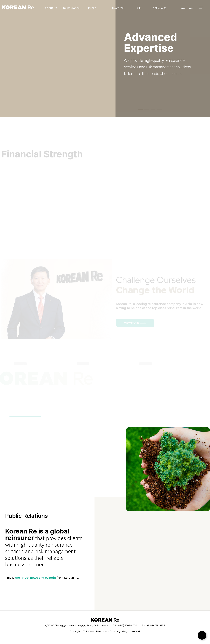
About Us (51, 8)
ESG (138, 8)
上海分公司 (159, 8)
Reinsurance (72, 8)
